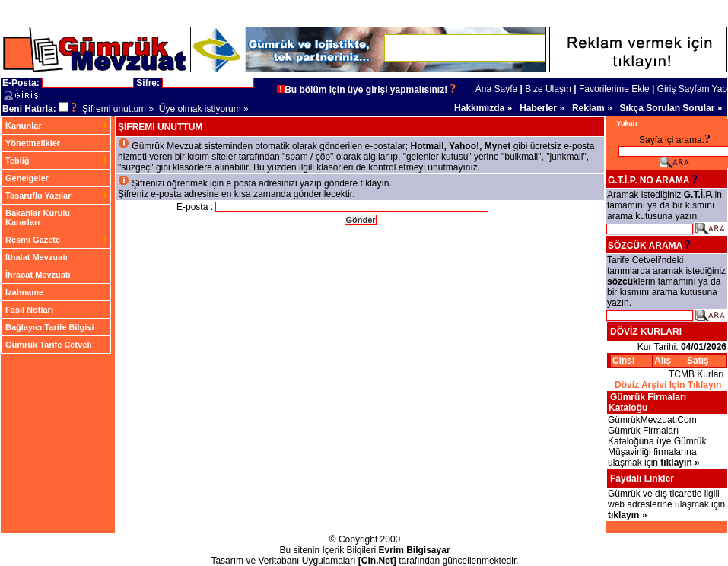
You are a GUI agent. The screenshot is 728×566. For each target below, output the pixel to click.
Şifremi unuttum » (118, 109)
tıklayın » (680, 463)
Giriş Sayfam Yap (692, 89)
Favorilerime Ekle (614, 89)
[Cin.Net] (377, 561)
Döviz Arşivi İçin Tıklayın (668, 385)
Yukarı (627, 123)
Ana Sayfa (496, 89)
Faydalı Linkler (642, 479)
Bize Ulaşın (548, 89)
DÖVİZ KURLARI (646, 332)
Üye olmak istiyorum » (204, 109)
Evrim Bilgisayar (415, 550)
